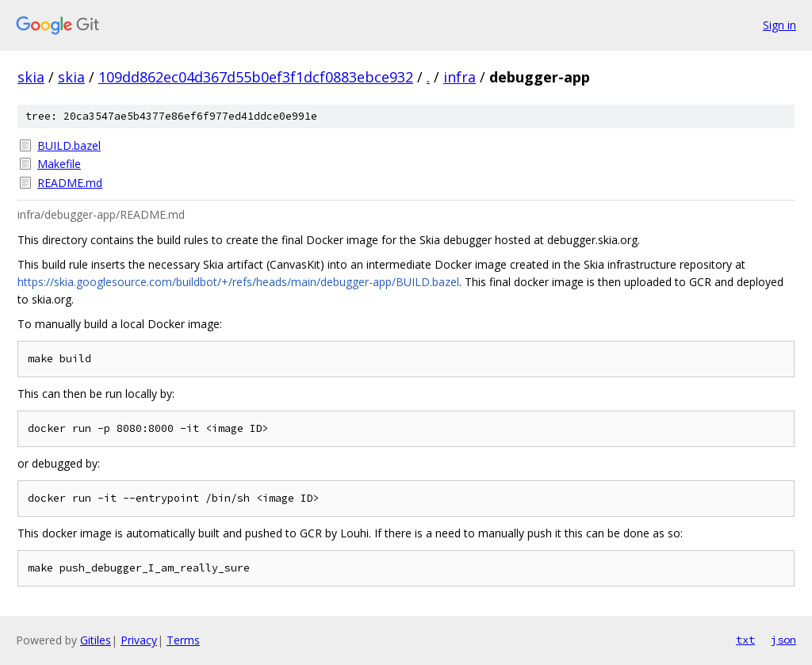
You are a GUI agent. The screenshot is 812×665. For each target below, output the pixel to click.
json (783, 640)
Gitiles (96, 640)
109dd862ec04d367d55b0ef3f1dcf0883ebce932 (256, 77)
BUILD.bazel (69, 145)
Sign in (779, 25)
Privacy (139, 640)
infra (460, 77)
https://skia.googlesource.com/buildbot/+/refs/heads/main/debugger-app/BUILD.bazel (238, 282)
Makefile (59, 164)
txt (745, 640)
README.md (70, 183)
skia (31, 77)
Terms (183, 640)
